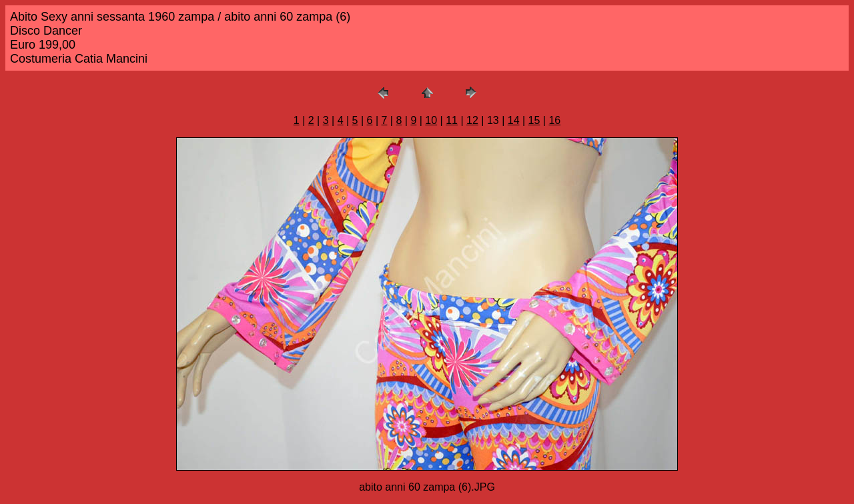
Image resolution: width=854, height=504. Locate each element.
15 (534, 120)
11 (452, 120)
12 (472, 120)
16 (554, 120)
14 (514, 120)
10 (431, 120)
